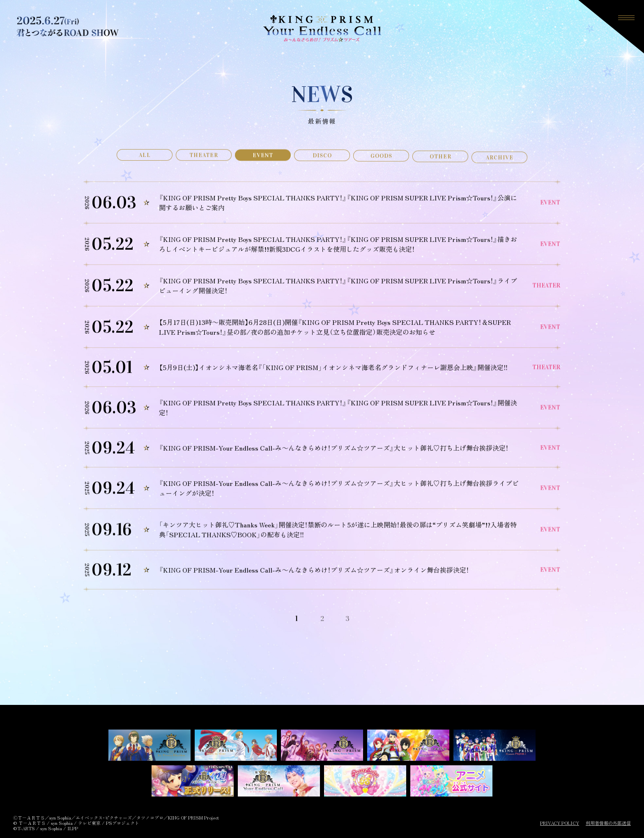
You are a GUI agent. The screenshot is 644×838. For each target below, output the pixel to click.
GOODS (381, 162)
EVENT (263, 158)
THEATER (204, 157)
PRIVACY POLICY (560, 823)
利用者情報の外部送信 (608, 823)
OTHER (440, 165)
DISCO (322, 160)
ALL (145, 156)
